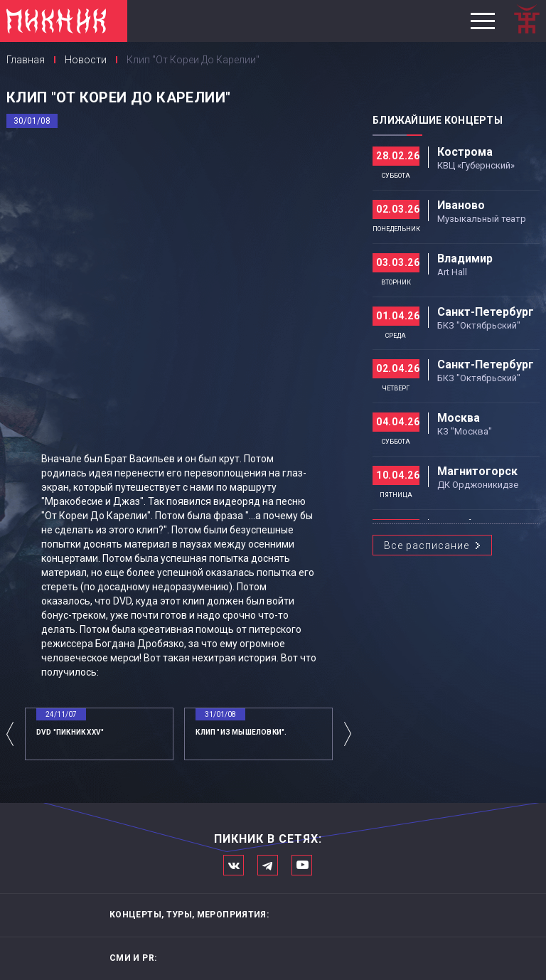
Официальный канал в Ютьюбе (302, 865)
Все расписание (427, 545)
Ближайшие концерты (438, 120)
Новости (86, 60)
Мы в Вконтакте (234, 865)
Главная (26, 60)
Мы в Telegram (268, 865)
